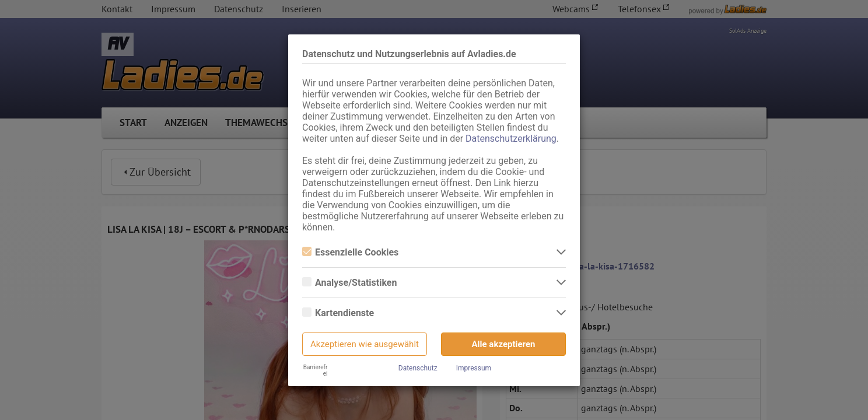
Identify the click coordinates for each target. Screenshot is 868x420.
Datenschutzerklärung (511, 139)
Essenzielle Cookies (350, 252)
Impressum (474, 368)
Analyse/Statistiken (349, 283)
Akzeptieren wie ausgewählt (365, 344)
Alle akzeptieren (504, 344)
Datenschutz (418, 368)
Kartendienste (338, 313)
